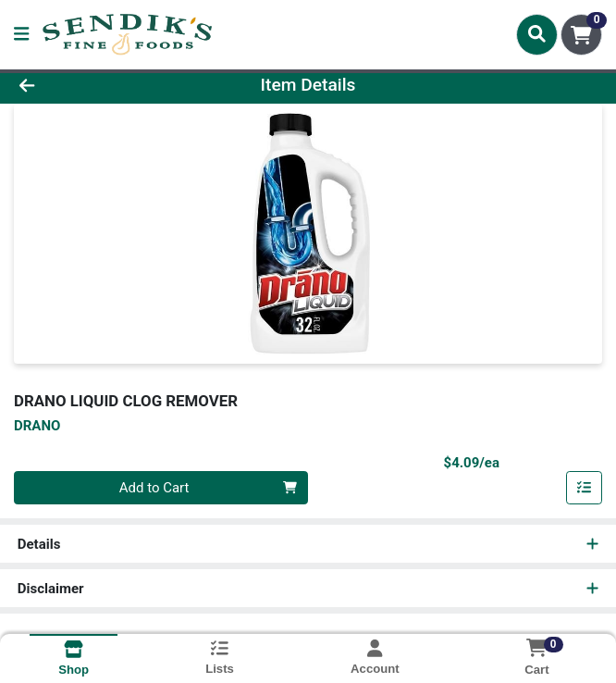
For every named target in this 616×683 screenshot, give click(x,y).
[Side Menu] (21, 35)
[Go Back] (87, 86)
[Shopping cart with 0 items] (581, 35)
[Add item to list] (585, 488)
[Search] (537, 34)
